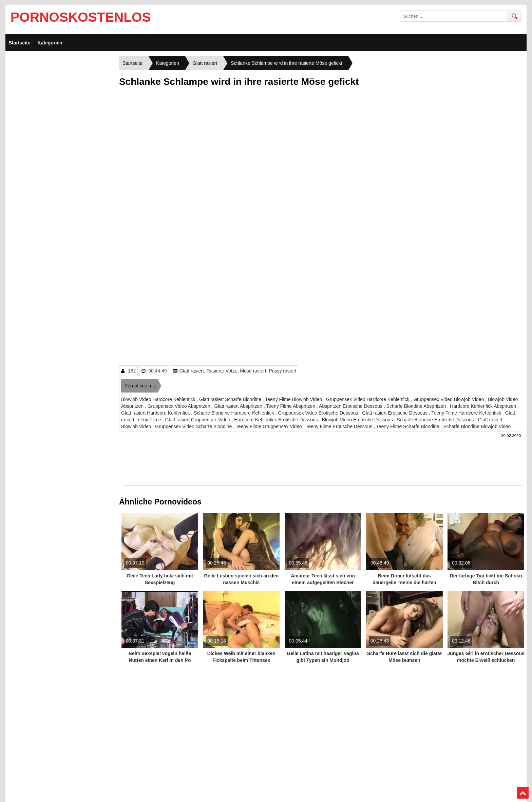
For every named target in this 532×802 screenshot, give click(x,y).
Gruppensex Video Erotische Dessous (319, 413)
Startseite (20, 43)
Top (522, 793)
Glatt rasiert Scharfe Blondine (231, 399)
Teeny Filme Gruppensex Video (270, 426)
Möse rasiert (253, 371)
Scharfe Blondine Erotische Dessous (436, 420)
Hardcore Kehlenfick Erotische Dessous (277, 420)
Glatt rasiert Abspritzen (239, 406)
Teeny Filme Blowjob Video (294, 399)
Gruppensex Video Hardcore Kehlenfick (368, 399)
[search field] (454, 16)
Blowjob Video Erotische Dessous (358, 420)
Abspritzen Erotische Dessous (351, 406)
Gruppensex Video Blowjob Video (449, 399)
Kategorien (50, 43)
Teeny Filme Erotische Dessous (340, 426)
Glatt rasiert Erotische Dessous (395, 413)
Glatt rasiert (192, 371)
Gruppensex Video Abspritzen (180, 406)
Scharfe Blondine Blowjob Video (477, 426)
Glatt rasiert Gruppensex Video (198, 420)
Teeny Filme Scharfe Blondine (408, 426)
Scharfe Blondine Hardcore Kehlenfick (234, 413)
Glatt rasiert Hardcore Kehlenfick (156, 413)
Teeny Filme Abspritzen (291, 406)
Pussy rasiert (282, 371)
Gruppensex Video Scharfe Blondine (194, 426)
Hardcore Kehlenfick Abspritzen (484, 406)
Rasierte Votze (222, 371)
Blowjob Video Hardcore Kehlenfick (159, 399)
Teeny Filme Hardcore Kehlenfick (467, 413)
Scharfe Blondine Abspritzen (417, 406)
